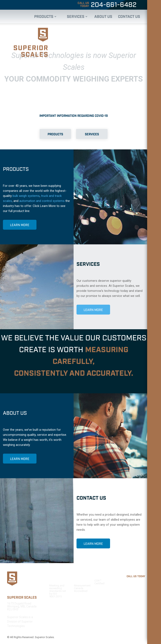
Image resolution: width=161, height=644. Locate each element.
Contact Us (129, 17)
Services (77, 17)
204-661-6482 (106, 5)
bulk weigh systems (26, 196)
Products (45, 17)
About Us (103, 17)
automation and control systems (42, 201)
